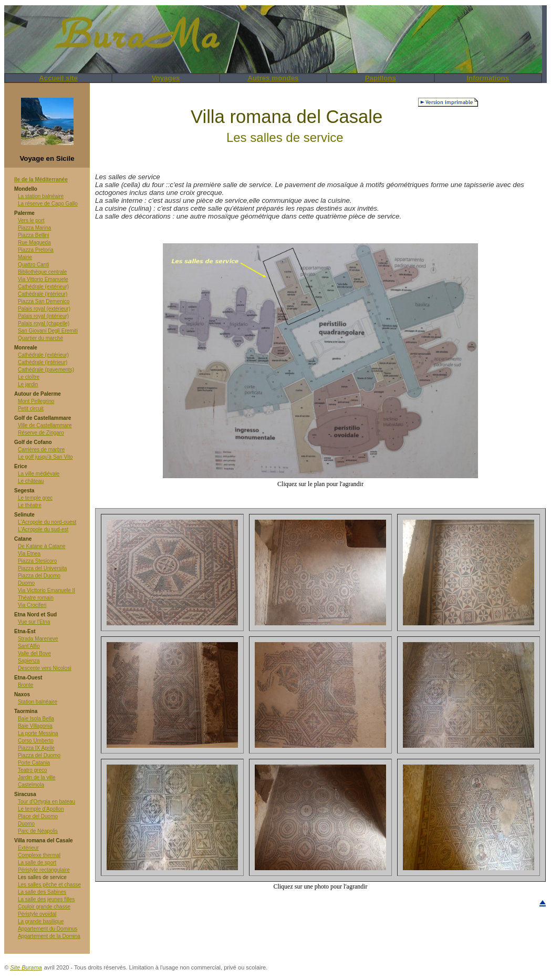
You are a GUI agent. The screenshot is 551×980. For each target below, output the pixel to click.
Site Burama (26, 967)
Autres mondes (273, 78)
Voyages (166, 78)
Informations (488, 78)
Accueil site (58, 78)
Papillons (381, 78)
